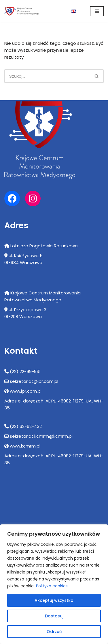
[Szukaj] (47, 76)
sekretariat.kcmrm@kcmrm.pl (41, 436)
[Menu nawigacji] (97, 11)
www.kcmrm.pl (25, 446)
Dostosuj (54, 616)
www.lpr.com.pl (26, 391)
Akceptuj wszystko (54, 600)
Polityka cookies (52, 586)
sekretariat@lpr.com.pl (34, 381)
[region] (54, 584)
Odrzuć (54, 632)
